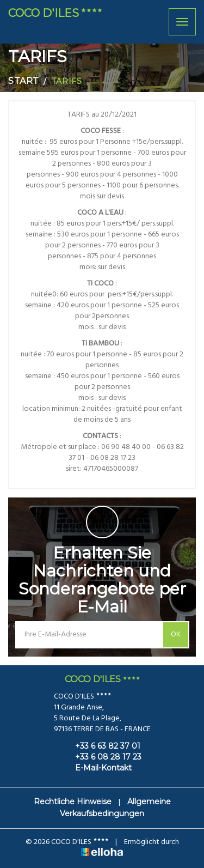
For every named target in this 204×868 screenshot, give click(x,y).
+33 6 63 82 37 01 (101, 746)
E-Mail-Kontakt (97, 768)
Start (24, 81)
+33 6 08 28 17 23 (102, 757)
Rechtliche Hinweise (73, 802)
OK (176, 635)
